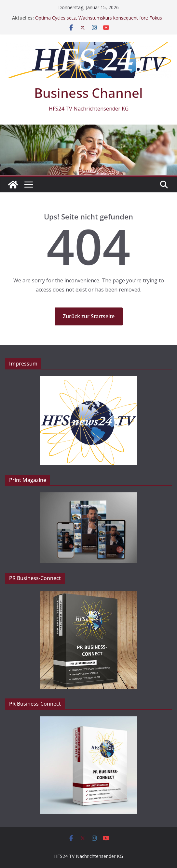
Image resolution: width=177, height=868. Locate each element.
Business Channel (88, 93)
